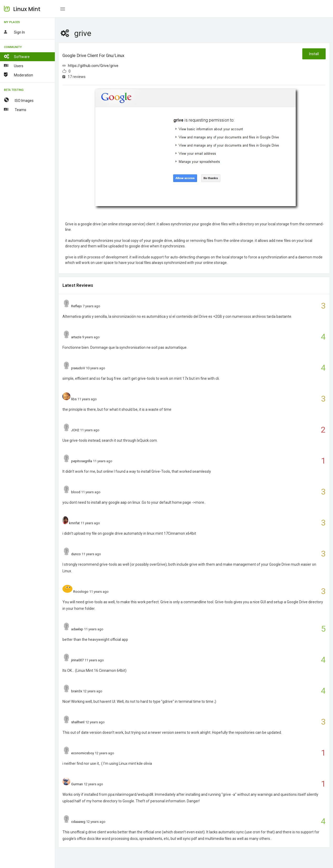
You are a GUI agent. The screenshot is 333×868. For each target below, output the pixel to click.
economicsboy (83, 753)
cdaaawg (78, 822)
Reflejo (76, 306)
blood (76, 492)
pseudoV (78, 368)
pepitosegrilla (82, 461)
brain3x (77, 691)
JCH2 (75, 430)
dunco (76, 554)
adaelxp (77, 629)
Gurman (77, 784)
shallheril (78, 722)
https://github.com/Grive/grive (93, 66)
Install (314, 54)
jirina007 (77, 660)
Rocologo (81, 592)
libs (74, 399)
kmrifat (74, 523)
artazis (76, 337)
